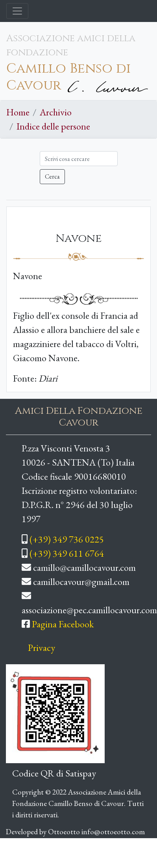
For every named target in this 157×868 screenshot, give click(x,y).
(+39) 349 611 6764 (67, 553)
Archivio (56, 112)
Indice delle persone (53, 126)
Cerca (52, 176)
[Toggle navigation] (17, 11)
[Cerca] (79, 159)
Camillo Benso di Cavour (68, 77)
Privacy (42, 648)
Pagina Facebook (63, 624)
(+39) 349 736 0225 (67, 539)
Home (18, 112)
